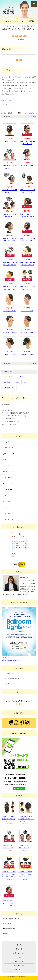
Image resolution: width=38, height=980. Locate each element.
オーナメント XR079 (9, 311)
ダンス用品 (7, 501)
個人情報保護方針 (9, 929)
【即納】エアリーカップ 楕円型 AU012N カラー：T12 (10, 819)
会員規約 (6, 934)
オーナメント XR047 (27, 166)
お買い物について (19, 953)
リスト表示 (28, 113)
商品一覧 (19, 949)
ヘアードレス (7, 466)
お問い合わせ (19, 961)
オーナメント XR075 (27, 333)
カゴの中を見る (8, 673)
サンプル (6, 507)
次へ (33, 116)
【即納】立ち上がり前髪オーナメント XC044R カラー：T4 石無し (9, 874)
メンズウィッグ (8, 513)
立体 (26, 382)
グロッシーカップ (9, 454)
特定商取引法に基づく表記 (12, 919)
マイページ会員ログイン (11, 678)
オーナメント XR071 (9, 355)
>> (35, 116)
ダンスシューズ (8, 519)
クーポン (6, 683)
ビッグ (13, 377)
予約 (19, 957)
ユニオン (6, 460)
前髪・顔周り (7, 382)
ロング (18, 382)
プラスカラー (7, 478)
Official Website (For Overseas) (11, 660)
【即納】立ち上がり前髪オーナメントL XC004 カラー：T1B (25, 874)
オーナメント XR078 (27, 311)
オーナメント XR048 (9, 142)
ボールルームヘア (9, 472)
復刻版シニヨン (8, 484)
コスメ (5, 495)
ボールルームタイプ (9, 388)
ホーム (3, 100)
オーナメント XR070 (27, 355)
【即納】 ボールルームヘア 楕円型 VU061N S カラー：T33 (26, 819)
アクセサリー (7, 490)
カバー (21, 377)
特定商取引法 (19, 966)
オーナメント (9, 100)
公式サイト (5, 657)
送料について (7, 924)
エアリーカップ (8, 448)
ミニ (5, 377)
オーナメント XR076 (9, 333)
